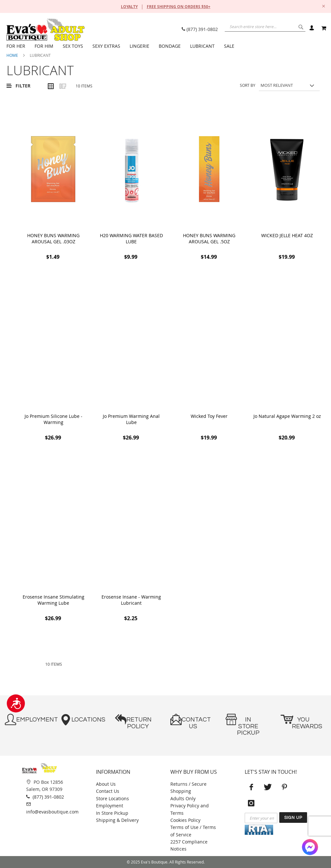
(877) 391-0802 (200, 29)
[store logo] (45, 30)
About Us (106, 784)
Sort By (248, 85)
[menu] (166, 46)
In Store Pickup (112, 813)
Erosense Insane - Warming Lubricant (131, 600)
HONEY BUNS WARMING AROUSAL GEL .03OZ (53, 238)
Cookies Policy (185, 820)
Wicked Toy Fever (209, 416)
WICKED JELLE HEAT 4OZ (287, 235)
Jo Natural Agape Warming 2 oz (287, 416)
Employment (110, 806)
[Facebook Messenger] (310, 847)
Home (12, 55)
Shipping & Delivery (117, 820)
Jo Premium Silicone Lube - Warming (53, 419)
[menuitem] (17, 46)
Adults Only (183, 798)
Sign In (311, 28)
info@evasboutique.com (52, 807)
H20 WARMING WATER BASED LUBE (131, 238)
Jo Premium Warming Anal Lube (131, 419)
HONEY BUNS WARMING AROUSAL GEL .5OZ (209, 238)
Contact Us (108, 791)
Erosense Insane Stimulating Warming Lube (53, 600)
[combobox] (263, 27)
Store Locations (112, 798)
